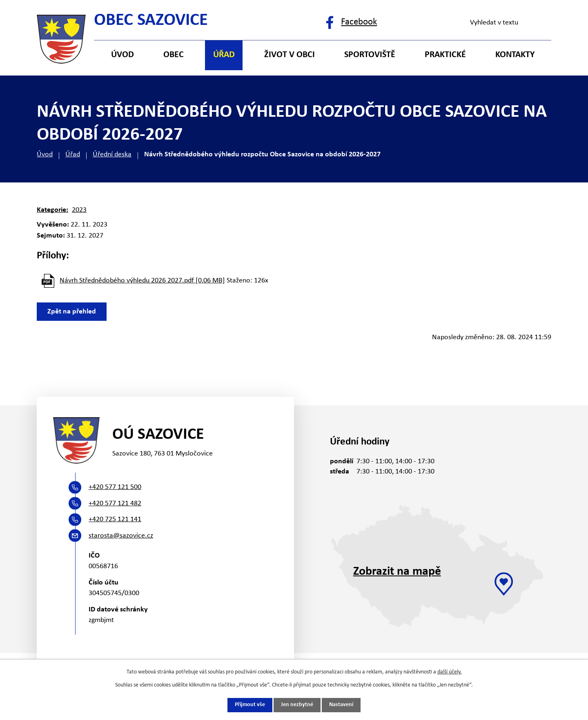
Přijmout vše (250, 705)
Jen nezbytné (297, 705)
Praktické (445, 55)
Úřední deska (112, 154)
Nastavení (341, 705)
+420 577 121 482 (115, 503)
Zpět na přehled (72, 312)
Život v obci (290, 55)
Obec (174, 55)
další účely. (450, 672)
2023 (79, 210)
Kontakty (515, 55)
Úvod (45, 154)
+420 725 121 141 (115, 519)
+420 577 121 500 (115, 487)
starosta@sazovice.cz (121, 536)
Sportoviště (370, 55)
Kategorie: (52, 210)
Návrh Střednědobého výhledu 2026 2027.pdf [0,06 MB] (142, 281)
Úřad (73, 154)
